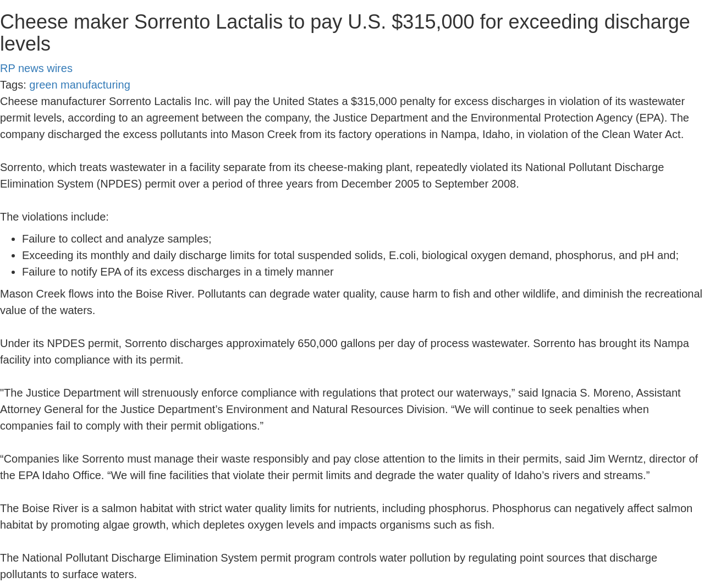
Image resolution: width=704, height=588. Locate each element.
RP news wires (36, 68)
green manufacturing (79, 85)
